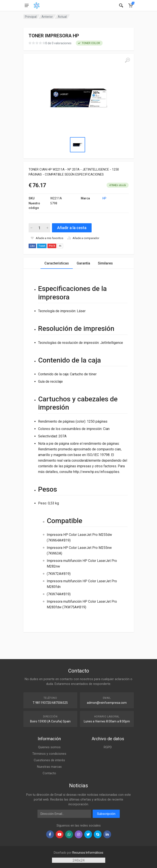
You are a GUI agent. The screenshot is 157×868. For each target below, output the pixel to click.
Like (32, 246)
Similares (105, 263)
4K (60, 246)
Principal (31, 17)
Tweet (42, 246)
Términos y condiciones (49, 754)
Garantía (83, 263)
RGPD (108, 747)
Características (57, 263)
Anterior (47, 17)
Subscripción (106, 814)
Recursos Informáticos (88, 853)
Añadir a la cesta (72, 228)
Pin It (52, 246)
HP (104, 198)
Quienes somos (49, 747)
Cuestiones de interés (49, 760)
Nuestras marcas (49, 767)
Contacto (49, 773)
